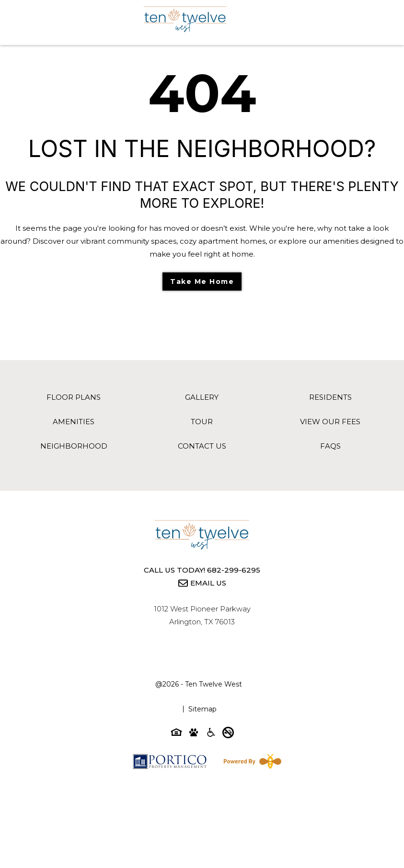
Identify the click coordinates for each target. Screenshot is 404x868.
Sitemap (202, 709)
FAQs (330, 446)
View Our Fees (330, 422)
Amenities (74, 422)
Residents (330, 397)
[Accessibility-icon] (211, 734)
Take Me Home (202, 282)
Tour (202, 422)
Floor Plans (74, 397)
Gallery (202, 397)
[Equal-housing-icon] (176, 734)
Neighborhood (74, 446)
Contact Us (202, 446)
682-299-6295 (234, 570)
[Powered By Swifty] (251, 761)
